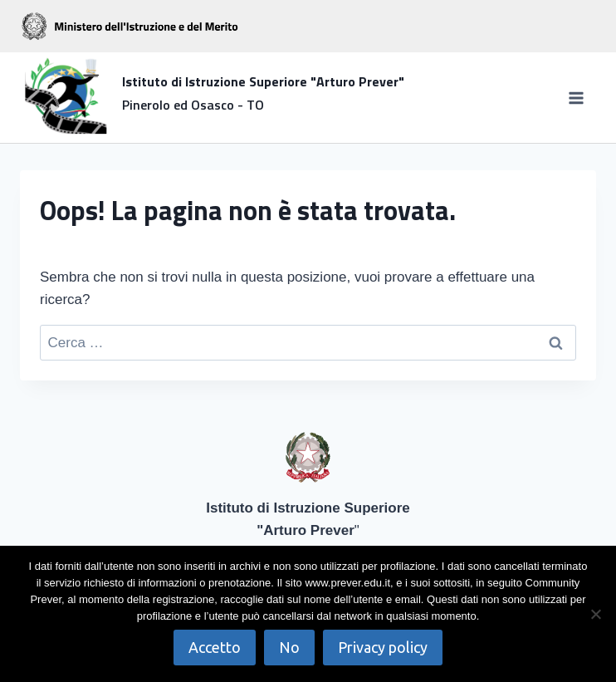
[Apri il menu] (576, 98)
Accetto (215, 647)
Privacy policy (383, 647)
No (289, 647)
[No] (595, 614)
